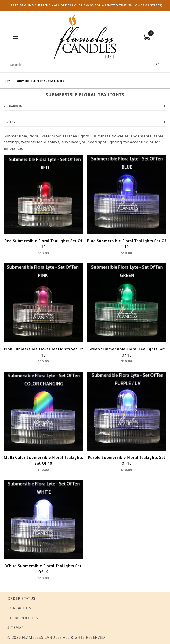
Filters (85, 122)
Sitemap (16, 628)
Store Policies (23, 618)
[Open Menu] (16, 37)
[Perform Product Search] (158, 64)
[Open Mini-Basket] (154, 37)
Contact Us (19, 608)
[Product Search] (77, 64)
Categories (85, 106)
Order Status (21, 598)
